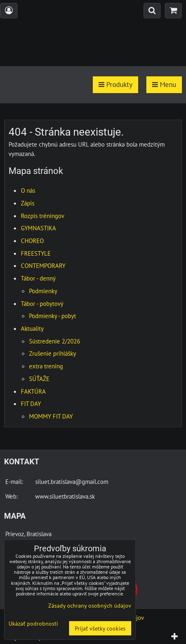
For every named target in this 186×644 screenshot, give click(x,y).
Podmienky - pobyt (53, 316)
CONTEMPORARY (43, 265)
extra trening (46, 366)
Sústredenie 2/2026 (55, 341)
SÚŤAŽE (39, 379)
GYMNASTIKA (38, 228)
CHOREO (32, 241)
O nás (28, 190)
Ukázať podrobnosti (33, 624)
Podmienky (43, 291)
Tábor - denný (38, 278)
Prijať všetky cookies (100, 628)
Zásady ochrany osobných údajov (90, 605)
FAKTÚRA (33, 391)
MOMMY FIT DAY (51, 416)
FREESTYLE (36, 253)
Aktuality (32, 328)
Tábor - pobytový (42, 303)
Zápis (28, 203)
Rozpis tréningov (43, 216)
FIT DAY (31, 403)
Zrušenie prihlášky (53, 353)
